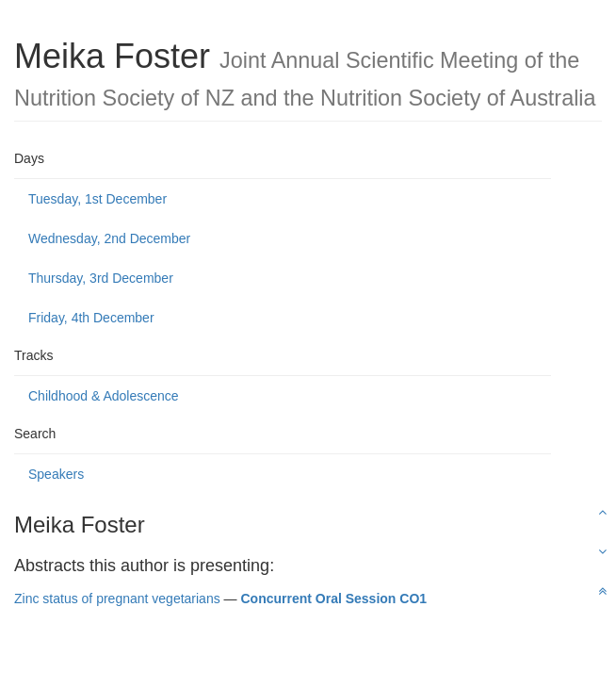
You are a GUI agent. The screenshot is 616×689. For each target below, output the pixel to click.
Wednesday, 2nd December (109, 238)
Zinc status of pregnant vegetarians (117, 599)
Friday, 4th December (91, 318)
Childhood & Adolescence (104, 396)
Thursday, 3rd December (101, 278)
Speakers (56, 474)
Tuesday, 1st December (97, 199)
